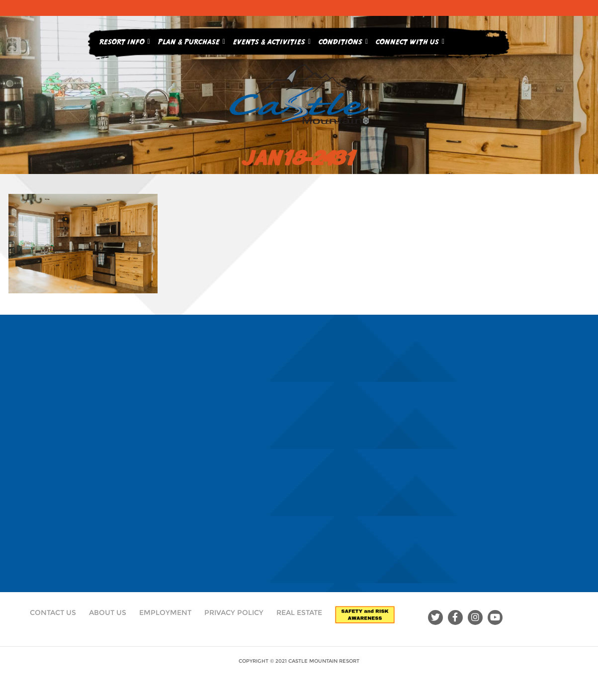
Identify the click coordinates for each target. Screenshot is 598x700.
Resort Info (125, 40)
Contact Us (53, 612)
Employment (165, 612)
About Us (108, 612)
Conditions (343, 40)
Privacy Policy (234, 612)
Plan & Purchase (192, 40)
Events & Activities (272, 40)
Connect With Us (410, 40)
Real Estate (299, 612)
